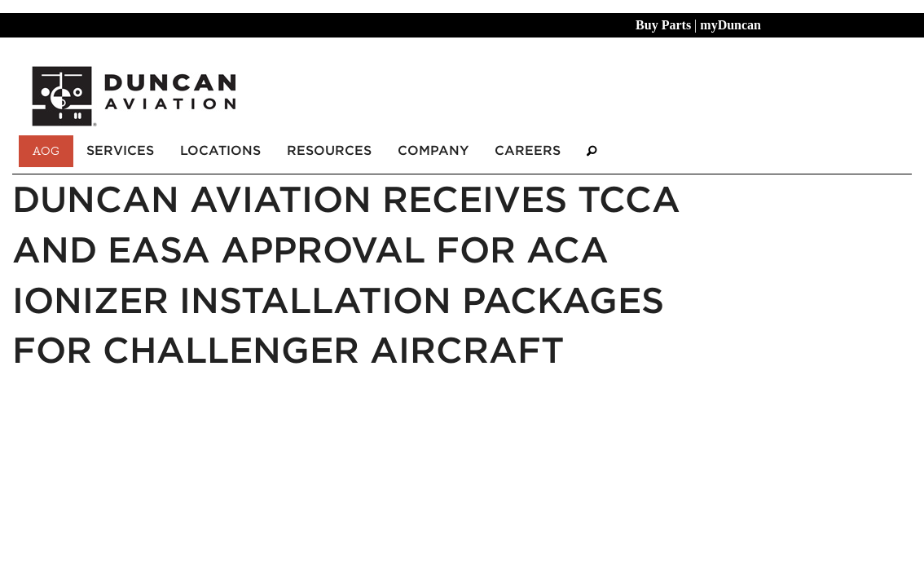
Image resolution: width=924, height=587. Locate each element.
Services (120, 150)
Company (433, 150)
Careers (528, 150)
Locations (220, 150)
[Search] (592, 151)
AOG (46, 151)
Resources (329, 150)
